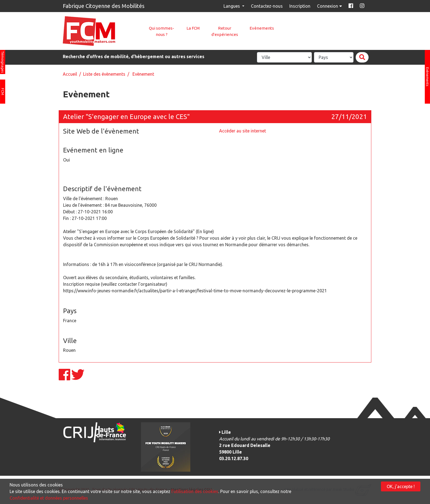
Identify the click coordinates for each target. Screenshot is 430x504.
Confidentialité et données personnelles (49, 498)
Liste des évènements (104, 74)
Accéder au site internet (243, 131)
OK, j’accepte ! (401, 486)
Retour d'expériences (225, 31)
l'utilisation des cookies (195, 491)
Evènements (262, 28)
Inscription (300, 6)
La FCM (193, 28)
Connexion (330, 6)
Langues (232, 6)
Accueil (70, 74)
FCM (3, 92)
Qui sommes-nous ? (162, 31)
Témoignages (3, 62)
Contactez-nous (267, 6)
